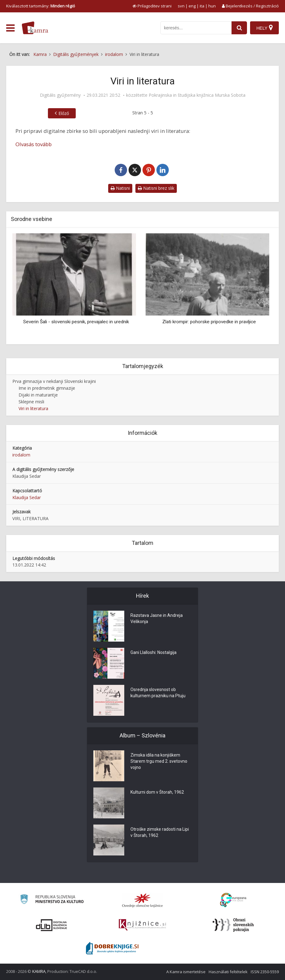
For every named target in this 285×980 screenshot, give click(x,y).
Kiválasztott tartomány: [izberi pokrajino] (41, 6)
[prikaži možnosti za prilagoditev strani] (152, 6)
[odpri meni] (10, 28)
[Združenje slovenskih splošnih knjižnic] (142, 925)
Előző (64, 113)
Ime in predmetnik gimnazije (47, 388)
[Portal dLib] (52, 925)
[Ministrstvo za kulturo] (52, 900)
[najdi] (239, 28)
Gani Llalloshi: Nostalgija (153, 652)
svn (181, 6)
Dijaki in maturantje (38, 395)
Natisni (120, 188)
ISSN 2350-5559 (265, 972)
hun (212, 6)
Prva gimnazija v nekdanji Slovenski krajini (54, 381)
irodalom (21, 455)
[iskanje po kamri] (196, 28)
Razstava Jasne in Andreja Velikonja (157, 618)
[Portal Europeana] (233, 900)
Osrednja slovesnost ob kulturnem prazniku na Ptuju (158, 693)
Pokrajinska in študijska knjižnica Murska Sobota (197, 95)
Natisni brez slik (156, 188)
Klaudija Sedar (27, 497)
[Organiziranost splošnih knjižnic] (142, 900)
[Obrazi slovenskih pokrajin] (233, 925)
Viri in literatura (33, 408)
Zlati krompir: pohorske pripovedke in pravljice (209, 322)
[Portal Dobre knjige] (112, 948)
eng (192, 6)
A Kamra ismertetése (186, 972)
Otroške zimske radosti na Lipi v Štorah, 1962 (160, 832)
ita (202, 6)
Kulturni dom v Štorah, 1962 (157, 792)
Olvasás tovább (34, 144)
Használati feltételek (228, 972)
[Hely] (264, 28)
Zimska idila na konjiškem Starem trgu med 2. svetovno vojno (159, 761)
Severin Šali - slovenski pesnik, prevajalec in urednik (76, 322)
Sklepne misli (31, 402)
